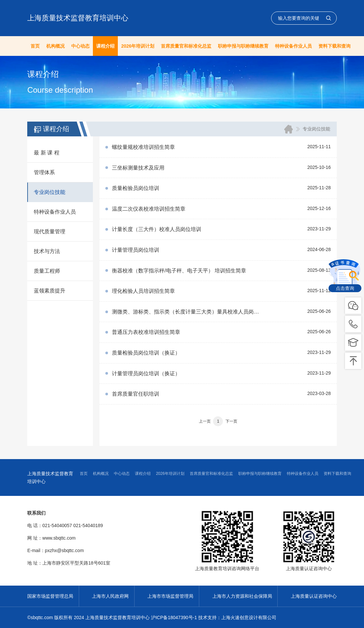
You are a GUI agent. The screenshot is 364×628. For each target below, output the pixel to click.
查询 (329, 18)
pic (353, 324)
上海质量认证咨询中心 (314, 596)
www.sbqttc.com (59, 538)
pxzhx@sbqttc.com (64, 550)
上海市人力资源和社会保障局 (242, 596)
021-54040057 (57, 525)
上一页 (205, 421)
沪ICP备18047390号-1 (174, 617)
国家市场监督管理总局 (50, 596)
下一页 (231, 421)
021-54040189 (88, 525)
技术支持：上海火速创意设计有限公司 (237, 617)
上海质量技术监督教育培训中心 (78, 18)
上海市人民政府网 (110, 596)
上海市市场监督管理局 (170, 596)
